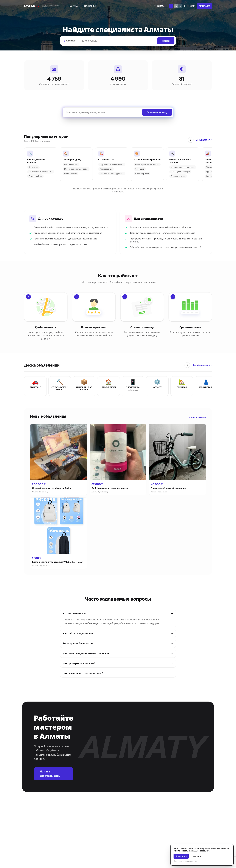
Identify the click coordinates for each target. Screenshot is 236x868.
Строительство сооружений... (112, 173)
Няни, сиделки (71, 173)
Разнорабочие (106, 169)
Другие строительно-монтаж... (112, 164)
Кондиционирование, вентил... (183, 167)
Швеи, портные (142, 173)
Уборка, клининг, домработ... (77, 169)
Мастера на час (71, 164)
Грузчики (210, 172)
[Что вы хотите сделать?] (171, 6)
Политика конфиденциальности (185, 861)
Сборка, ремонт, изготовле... (148, 164)
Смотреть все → (198, 417)
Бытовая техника (178, 176)
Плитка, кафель (35, 176)
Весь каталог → (204, 140)
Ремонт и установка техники (180, 161)
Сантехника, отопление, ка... (41, 172)
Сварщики (140, 169)
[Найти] (118, 41)
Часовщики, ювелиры (180, 172)
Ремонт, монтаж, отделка (36, 161)
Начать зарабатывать (50, 774)
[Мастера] (75, 6)
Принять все (181, 856)
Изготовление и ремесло (147, 160)
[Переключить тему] (185, 6)
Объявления (90, 6)
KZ (180, 6)
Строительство (106, 160)
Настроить (197, 856)
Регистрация (204, 6)
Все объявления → (202, 365)
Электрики (33, 167)
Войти (192, 6)
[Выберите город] (160, 6)
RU (176, 6)
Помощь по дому (72, 160)
